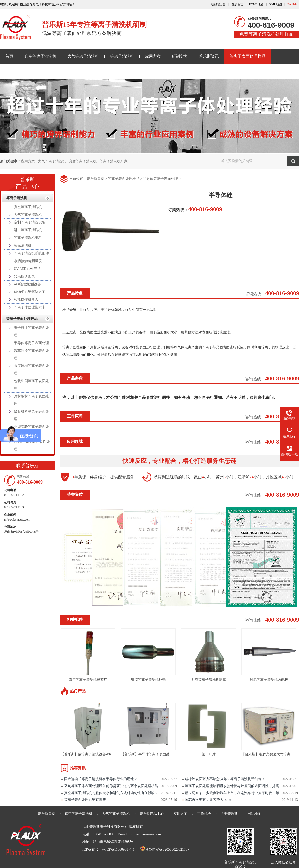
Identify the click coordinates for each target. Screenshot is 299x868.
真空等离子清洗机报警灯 (88, 680)
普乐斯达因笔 (24, 276)
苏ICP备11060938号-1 (118, 849)
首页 (9, 56)
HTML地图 (256, 4)
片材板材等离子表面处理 (31, 400)
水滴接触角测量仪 (28, 261)
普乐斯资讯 (209, 56)
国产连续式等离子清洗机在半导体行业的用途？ (101, 779)
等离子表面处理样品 (248, 56)
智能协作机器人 (26, 300)
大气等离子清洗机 (83, 56)
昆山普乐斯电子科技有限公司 (105, 827)
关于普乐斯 (15, 71)
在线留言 (237, 4)
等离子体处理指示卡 (30, 307)
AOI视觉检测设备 (28, 284)
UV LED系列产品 (27, 269)
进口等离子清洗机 (28, 230)
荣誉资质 (75, 494)
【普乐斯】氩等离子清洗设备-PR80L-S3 (91, 754)
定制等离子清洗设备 (30, 222)
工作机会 (204, 814)
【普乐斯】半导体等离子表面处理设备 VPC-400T (159, 754)
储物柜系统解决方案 (30, 292)
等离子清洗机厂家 (114, 161)
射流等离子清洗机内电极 (269, 680)
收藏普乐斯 (219, 4)
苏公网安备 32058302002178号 (165, 849)
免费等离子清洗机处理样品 (266, 34)
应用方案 (153, 56)
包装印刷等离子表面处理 (31, 385)
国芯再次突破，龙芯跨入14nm (208, 800)
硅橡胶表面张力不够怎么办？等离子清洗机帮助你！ (225, 779)
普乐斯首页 (95, 179)
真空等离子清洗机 (40, 56)
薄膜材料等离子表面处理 (31, 415)
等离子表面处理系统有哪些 (85, 800)
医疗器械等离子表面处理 (31, 370)
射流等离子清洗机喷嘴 (209, 680)
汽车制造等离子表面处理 (31, 354)
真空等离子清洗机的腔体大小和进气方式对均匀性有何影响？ (111, 793)
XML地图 (275, 4)
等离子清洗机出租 (28, 238)
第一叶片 (209, 754)
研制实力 (180, 56)
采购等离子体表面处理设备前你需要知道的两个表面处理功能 (111, 786)
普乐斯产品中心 (152, 814)
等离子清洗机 (122, 56)
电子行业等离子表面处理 (31, 331)
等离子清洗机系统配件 (31, 253)
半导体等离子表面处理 (160, 179)
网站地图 (254, 814)
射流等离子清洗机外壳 (148, 680)
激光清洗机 (23, 246)
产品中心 (27, 182)
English (292, 4)
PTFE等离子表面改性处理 (32, 446)
